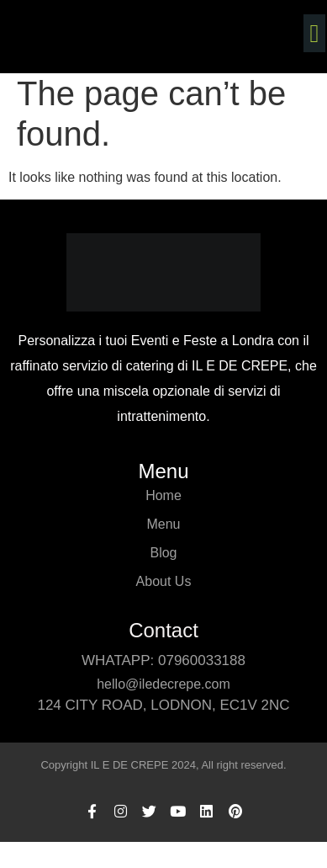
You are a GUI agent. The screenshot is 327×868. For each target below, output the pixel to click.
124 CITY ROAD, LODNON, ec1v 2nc (163, 705)
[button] (314, 33)
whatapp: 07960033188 (163, 660)
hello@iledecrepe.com (163, 684)
